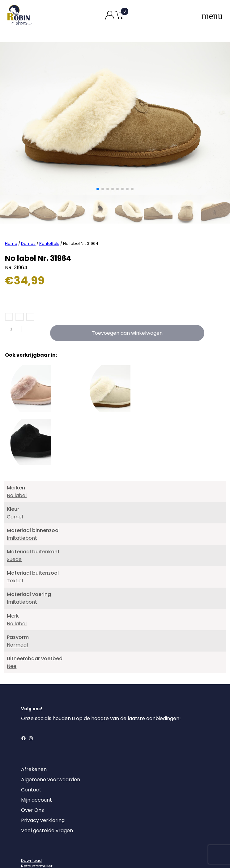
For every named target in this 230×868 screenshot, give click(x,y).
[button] (98, 189)
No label (17, 472)
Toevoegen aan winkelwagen (127, 310)
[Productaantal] (13, 306)
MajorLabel (151, 855)
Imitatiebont (22, 515)
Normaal (17, 622)
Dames (28, 220)
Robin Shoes (97, 855)
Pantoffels (49, 220)
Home (11, 220)
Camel (15, 494)
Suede (14, 536)
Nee (12, 643)
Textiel (15, 558)
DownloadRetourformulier (37, 840)
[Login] (27, 827)
